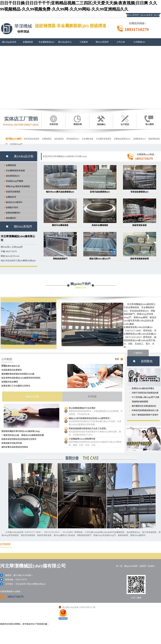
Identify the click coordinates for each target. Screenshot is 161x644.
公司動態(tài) (139, 42)
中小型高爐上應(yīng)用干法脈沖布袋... (145, 398)
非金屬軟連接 (88, 139)
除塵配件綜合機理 (10, 382)
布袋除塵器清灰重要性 (12, 370)
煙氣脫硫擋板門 (60, 259)
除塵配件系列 (12, 208)
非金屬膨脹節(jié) (46, 42)
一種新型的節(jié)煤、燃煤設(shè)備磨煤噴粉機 (23, 435)
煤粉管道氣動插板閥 (139, 259)
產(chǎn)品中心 (65, 42)
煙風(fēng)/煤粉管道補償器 (18, 186)
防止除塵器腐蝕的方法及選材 (82, 408)
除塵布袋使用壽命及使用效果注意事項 (19, 439)
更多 (117, 359)
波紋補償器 (59, 139)
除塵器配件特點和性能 (12, 443)
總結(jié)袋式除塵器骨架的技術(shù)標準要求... (90, 418)
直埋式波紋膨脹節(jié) (100, 192)
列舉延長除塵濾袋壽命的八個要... (145, 411)
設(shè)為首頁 (147, 15)
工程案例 (84, 42)
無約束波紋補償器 (32, 139)
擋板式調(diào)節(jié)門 (100, 259)
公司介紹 (121, 42)
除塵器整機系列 (13, 213)
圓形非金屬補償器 (60, 225)
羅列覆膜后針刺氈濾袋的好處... (144, 407)
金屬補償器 (28, 42)
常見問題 (92, 397)
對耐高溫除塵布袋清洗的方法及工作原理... (88, 429)
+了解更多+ (138, 353)
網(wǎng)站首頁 (9, 42)
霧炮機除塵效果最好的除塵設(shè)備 (18, 374)
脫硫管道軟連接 (139, 225)
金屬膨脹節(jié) (139, 139)
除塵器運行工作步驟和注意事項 (16, 386)
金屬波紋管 (11, 197)
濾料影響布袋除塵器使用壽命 (15, 447)
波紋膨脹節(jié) (13, 176)
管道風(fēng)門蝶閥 (14, 181)
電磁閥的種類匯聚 (140, 402)
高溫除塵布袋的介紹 (11, 366)
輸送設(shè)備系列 (14, 202)
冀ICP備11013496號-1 (23, 575)
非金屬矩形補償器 (104, 139)
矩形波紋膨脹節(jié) (139, 192)
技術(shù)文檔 (32, 397)
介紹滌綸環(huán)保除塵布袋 (82, 439)
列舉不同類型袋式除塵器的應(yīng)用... (145, 393)
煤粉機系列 (11, 218)
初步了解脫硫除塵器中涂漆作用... (145, 415)
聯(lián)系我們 (133, 15)
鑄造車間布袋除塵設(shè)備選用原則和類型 (21, 378)
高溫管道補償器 (13, 192)
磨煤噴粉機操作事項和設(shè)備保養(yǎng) (21, 431)
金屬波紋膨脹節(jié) (122, 139)
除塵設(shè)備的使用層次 (143, 388)
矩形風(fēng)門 (16, 144)
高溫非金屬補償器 (100, 225)
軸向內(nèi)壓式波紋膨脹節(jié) (60, 192)
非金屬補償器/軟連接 (15, 171)
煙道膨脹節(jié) (73, 139)
